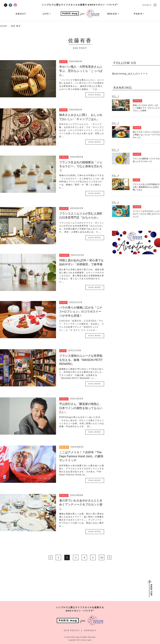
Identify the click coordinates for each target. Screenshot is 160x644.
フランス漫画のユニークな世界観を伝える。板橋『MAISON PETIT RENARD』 (81, 360)
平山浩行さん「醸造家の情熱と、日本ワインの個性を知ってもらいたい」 (81, 408)
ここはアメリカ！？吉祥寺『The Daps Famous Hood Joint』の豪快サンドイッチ (81, 456)
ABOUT (21, 14)
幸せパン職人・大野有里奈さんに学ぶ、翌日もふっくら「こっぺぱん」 (81, 71)
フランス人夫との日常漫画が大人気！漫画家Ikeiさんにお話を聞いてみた (146, 187)
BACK (51, 557)
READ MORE (95, 95)
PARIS (139, 14)
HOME (4, 26)
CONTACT (90, 630)
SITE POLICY (72, 630)
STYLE (64, 157)
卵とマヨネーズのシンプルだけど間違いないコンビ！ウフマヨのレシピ (146, 135)
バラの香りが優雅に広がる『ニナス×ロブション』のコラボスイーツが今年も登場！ (81, 312)
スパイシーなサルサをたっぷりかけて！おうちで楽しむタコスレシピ (146, 214)
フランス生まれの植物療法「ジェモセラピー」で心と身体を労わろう (81, 166)
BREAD (113, 14)
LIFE (47, 14)
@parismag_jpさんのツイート (130, 74)
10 (102, 557)
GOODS (64, 255)
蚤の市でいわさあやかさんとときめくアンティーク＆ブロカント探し (81, 505)
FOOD (63, 62)
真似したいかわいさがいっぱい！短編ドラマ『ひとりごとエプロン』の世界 (146, 108)
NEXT (109, 557)
